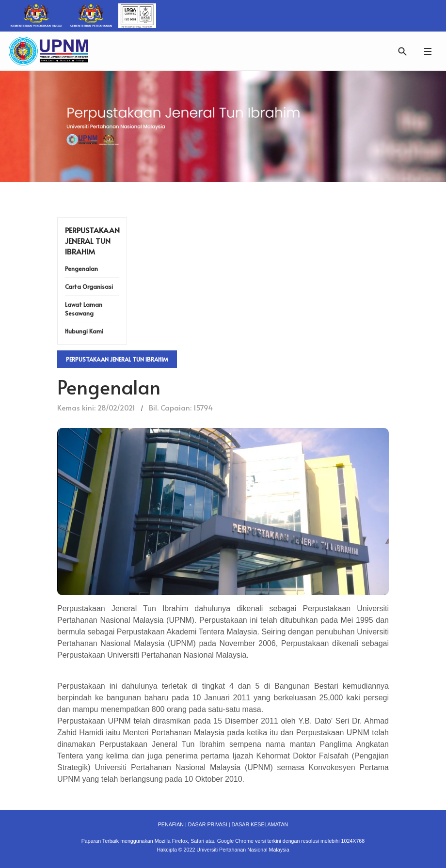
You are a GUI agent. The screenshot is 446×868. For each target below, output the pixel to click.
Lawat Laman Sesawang (84, 309)
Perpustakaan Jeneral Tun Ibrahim (117, 359)
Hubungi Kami (84, 331)
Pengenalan (81, 268)
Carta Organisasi (89, 286)
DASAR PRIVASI (208, 824)
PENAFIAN (171, 824)
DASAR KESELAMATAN (260, 824)
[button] (428, 51)
